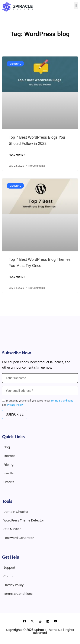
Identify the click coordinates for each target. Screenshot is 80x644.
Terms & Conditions (62, 401)
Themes (9, 456)
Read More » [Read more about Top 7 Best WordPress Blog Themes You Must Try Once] (17, 277)
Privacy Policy (15, 405)
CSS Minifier (12, 529)
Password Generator (19, 538)
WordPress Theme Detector (24, 520)
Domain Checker (16, 512)
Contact (9, 576)
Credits (9, 482)
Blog (7, 447)
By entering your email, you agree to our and (38, 403)
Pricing (8, 465)
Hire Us (9, 473)
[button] (76, 6)
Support (9, 568)
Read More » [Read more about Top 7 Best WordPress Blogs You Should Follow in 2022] (17, 155)
